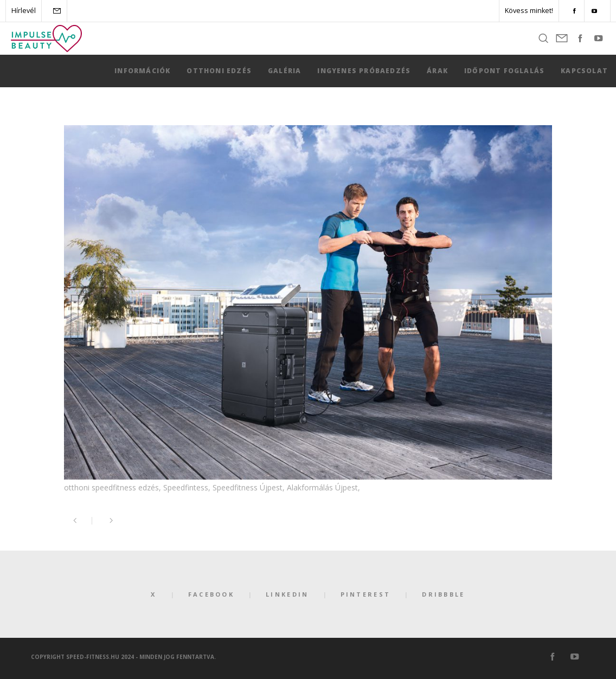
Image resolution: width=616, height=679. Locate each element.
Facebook (211, 594)
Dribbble (443, 594)
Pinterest (366, 594)
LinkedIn (287, 594)
